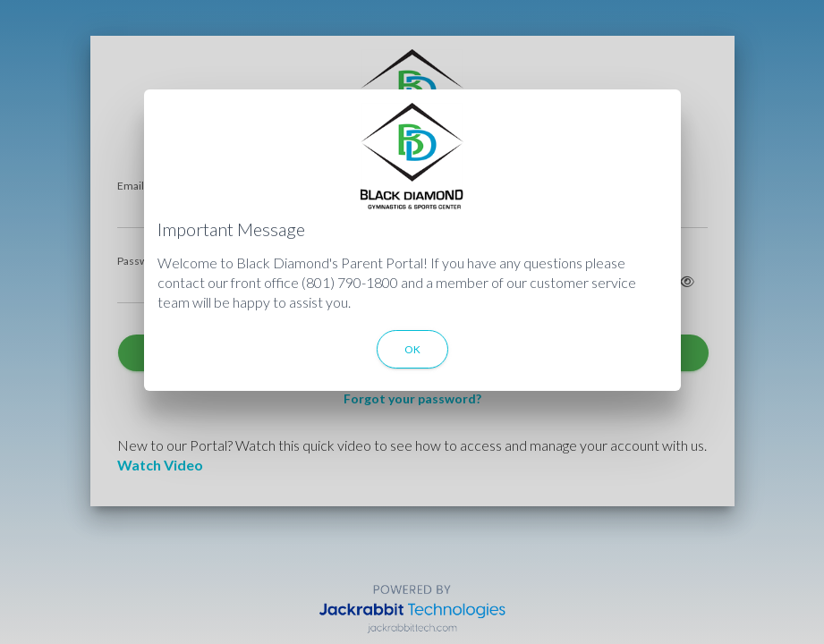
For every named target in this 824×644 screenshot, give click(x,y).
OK (412, 349)
